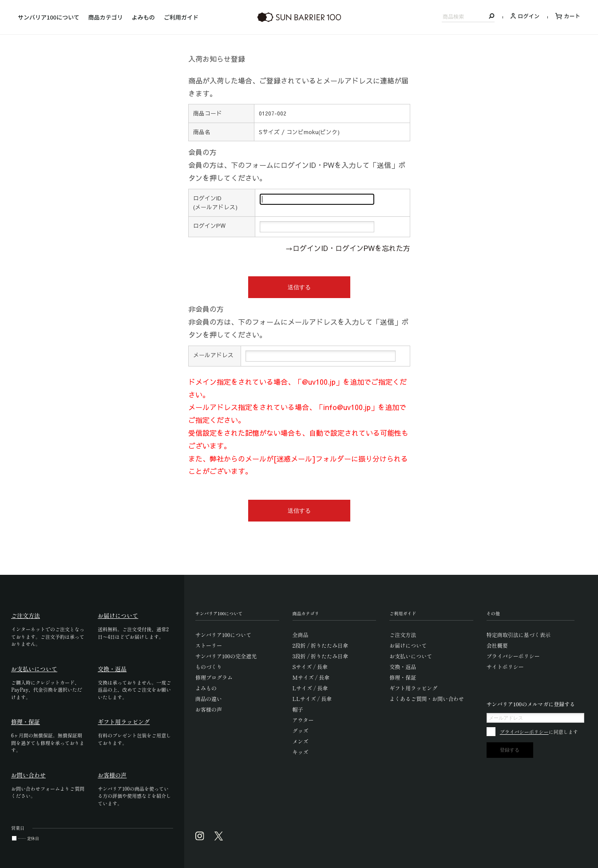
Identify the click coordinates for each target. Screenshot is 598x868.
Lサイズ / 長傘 (310, 688)
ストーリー (209, 645)
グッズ (301, 731)
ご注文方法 (403, 635)
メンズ (301, 741)
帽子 (298, 709)
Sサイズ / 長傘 (310, 667)
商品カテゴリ (106, 17)
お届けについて (408, 645)
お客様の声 (209, 709)
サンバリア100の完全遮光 (226, 656)
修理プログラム (214, 677)
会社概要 (497, 645)
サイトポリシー (505, 667)
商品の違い (209, 699)
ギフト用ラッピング (413, 688)
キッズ (301, 752)
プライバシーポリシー (513, 656)
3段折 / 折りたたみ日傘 (321, 656)
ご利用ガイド (181, 17)
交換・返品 (403, 667)
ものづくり (209, 667)
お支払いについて (411, 656)
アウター (303, 720)
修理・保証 (403, 677)
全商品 (301, 635)
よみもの (143, 17)
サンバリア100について (49, 17)
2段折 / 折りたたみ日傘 (321, 645)
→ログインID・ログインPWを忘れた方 (348, 248)
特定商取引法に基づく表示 (519, 635)
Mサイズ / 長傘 (311, 677)
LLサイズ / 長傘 (312, 699)
